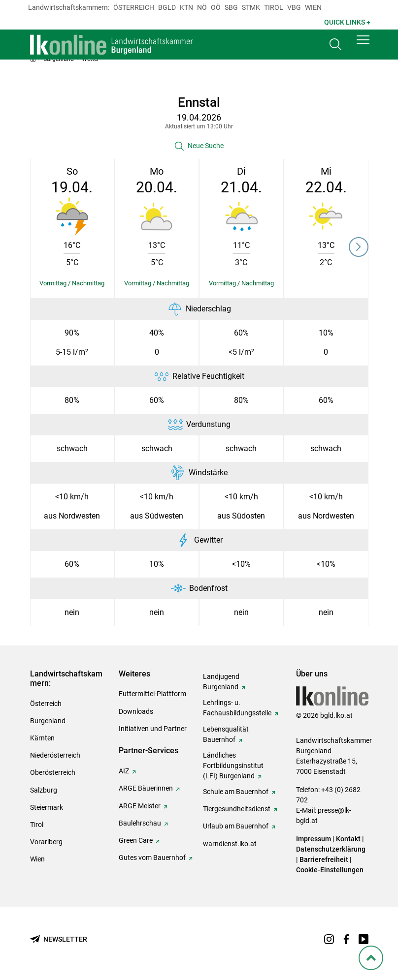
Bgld (167, 7)
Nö (202, 7)
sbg (231, 7)
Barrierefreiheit (324, 859)
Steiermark (47, 807)
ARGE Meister (140, 806)
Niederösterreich (55, 755)
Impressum (314, 839)
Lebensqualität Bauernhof (226, 734)
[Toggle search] (335, 47)
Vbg (294, 7)
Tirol (274, 7)
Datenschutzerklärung (331, 849)
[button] (363, 45)
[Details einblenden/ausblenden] (72, 283)
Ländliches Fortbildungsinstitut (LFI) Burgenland (233, 766)
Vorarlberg (46, 842)
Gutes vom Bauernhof (152, 857)
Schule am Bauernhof (236, 792)
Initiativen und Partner (153, 729)
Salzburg (44, 790)
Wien (313, 7)
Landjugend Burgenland (221, 682)
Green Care (136, 840)
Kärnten (42, 738)
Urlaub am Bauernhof (236, 826)
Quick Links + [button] (347, 22)
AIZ (124, 771)
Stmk (251, 7)
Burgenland (48, 721)
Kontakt (348, 839)
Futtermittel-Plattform (152, 694)
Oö (216, 7)
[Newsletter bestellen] (59, 939)
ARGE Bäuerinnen (146, 788)
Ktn (186, 7)
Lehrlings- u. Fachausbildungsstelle (237, 708)
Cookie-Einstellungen (330, 870)
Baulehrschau (140, 823)
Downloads (136, 711)
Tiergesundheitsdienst (237, 809)
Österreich (134, 7)
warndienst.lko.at (230, 844)
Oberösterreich (53, 772)
